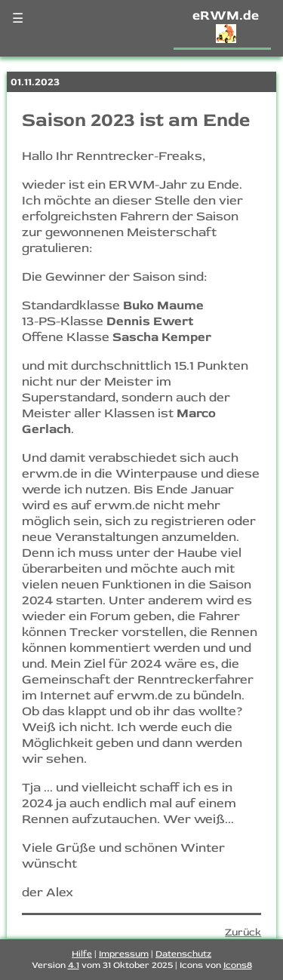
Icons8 (238, 965)
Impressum (124, 954)
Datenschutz (183, 954)
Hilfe (82, 954)
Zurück (243, 932)
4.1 (74, 965)
